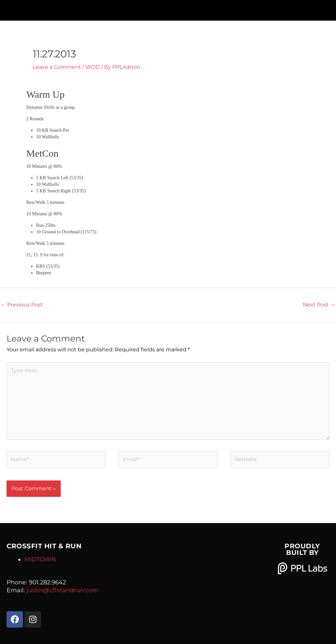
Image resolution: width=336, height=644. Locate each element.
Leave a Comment (57, 67)
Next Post (319, 305)
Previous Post (22, 305)
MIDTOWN (40, 559)
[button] (168, 9)
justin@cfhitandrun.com (63, 590)
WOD (93, 67)
